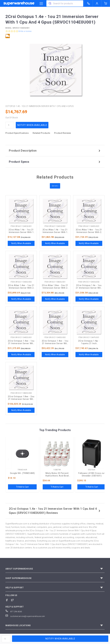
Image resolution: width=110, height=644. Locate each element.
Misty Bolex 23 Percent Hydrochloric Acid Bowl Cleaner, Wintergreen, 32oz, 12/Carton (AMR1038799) (57, 474)
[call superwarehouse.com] (89, 3)
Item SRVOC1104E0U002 (89, 282)
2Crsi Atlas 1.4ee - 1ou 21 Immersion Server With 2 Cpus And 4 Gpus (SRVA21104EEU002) (21, 287)
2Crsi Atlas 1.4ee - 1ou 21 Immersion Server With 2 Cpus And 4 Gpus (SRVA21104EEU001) (89, 231)
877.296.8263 (14, 612)
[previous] (8, 459)
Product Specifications (17, 133)
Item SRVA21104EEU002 (21, 282)
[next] (102, 459)
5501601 (92, 470)
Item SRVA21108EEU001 (55, 282)
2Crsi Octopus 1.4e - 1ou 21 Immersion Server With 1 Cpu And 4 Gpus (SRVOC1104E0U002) (89, 287)
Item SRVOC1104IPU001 (89, 337)
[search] (50, 3)
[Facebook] (8, 600)
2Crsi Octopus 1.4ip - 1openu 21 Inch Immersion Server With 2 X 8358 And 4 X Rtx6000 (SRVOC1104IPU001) (89, 342)
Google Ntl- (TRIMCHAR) (22, 473)
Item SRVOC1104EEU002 (55, 337)
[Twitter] (14, 600)
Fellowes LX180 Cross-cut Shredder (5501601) (92, 474)
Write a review (25, 31)
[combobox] (65, 3)
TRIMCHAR (22, 470)
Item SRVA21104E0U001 (21, 226)
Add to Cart (22, 487)
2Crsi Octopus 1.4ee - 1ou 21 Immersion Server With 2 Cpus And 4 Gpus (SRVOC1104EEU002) (55, 342)
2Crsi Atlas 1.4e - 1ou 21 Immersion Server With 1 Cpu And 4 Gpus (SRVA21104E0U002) (55, 231)
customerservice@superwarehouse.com (25, 616)
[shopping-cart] (106, 3)
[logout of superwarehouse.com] (97, 3)
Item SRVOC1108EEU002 (21, 393)
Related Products (41, 133)
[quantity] (10, 125)
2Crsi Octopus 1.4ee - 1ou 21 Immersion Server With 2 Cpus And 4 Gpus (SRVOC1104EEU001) (21, 342)
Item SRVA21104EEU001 (89, 226)
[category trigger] (41, 4)
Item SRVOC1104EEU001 (21, 337)
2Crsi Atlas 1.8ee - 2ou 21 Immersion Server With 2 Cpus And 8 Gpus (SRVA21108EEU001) (55, 287)
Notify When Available (32, 125)
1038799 (57, 470)
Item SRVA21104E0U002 (55, 226)
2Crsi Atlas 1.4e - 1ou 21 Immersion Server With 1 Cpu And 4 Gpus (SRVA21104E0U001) (21, 231)
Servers (55, 186)
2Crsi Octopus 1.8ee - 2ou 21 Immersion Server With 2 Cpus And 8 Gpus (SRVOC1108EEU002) (21, 398)
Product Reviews (63, 133)
